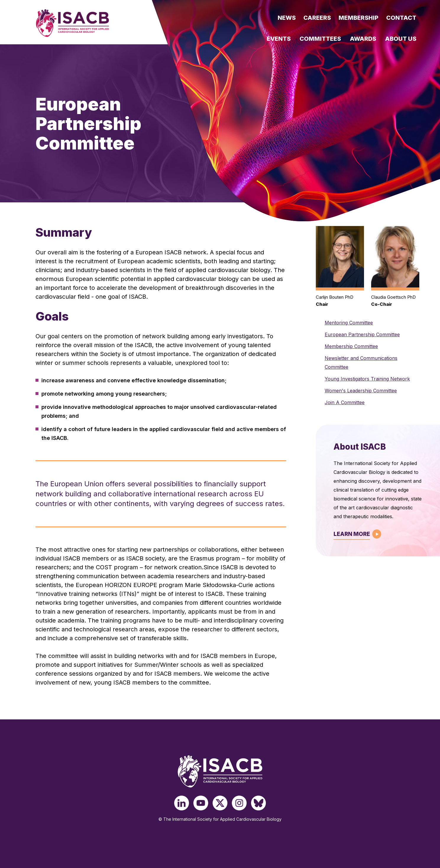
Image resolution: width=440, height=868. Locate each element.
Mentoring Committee (349, 323)
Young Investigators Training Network (367, 379)
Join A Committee (345, 402)
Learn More (352, 534)
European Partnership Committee (362, 334)
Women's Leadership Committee (361, 391)
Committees (320, 39)
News (287, 18)
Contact (401, 18)
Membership (359, 18)
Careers (317, 18)
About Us (401, 39)
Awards (363, 39)
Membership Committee (351, 346)
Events (279, 39)
